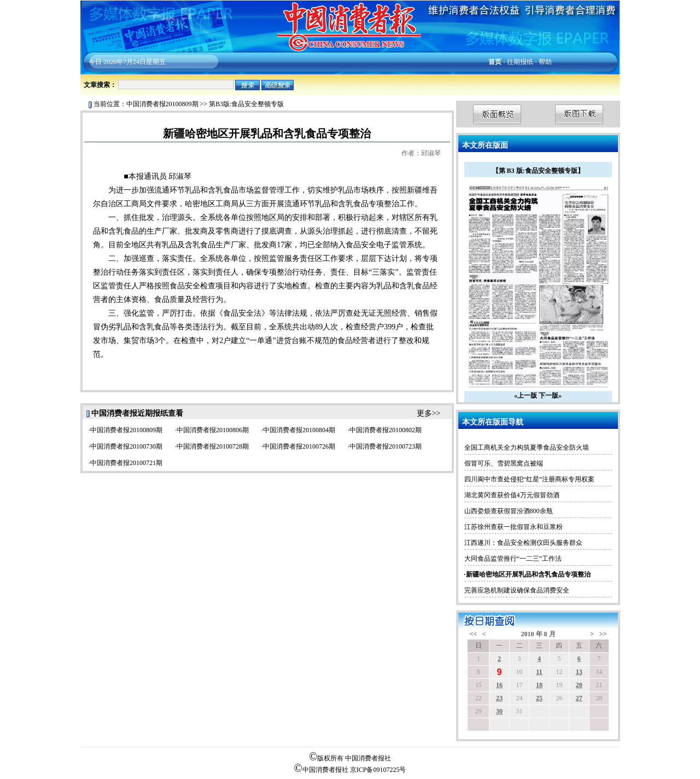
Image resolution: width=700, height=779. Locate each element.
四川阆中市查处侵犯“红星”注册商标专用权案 (530, 479)
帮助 (545, 62)
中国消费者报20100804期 (299, 430)
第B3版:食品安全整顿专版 (246, 104)
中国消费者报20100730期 (126, 446)
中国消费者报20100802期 (386, 430)
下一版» (550, 396)
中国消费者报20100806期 (213, 430)
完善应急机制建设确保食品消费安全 (517, 590)
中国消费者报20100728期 (213, 446)
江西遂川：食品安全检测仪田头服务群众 (523, 543)
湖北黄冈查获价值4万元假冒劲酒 (512, 495)
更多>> (429, 413)
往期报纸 (520, 62)
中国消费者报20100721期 (126, 463)
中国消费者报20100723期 (386, 446)
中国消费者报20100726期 (299, 446)
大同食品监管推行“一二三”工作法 (513, 559)
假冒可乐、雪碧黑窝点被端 (504, 463)
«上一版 (526, 396)
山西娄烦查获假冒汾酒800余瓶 (509, 511)
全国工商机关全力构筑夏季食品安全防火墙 (527, 447)
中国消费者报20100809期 (162, 104)
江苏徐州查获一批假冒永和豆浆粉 (514, 527)
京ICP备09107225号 (378, 770)
